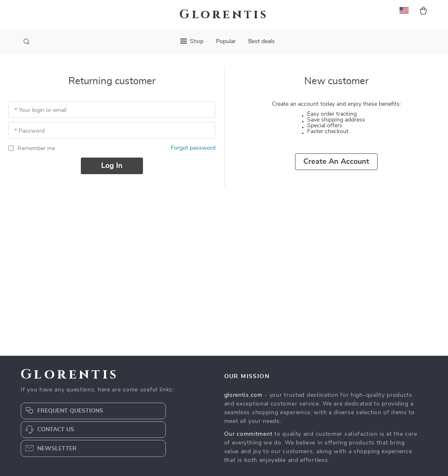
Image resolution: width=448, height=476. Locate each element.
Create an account (336, 162)
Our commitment (248, 434)
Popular (226, 41)
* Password (30, 131)
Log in (112, 166)
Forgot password (193, 148)
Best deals (262, 41)
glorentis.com (243, 395)
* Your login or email (40, 110)
